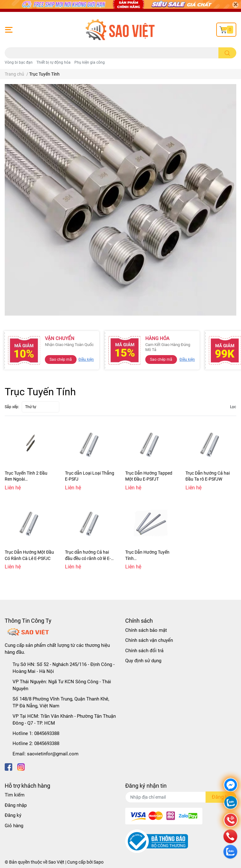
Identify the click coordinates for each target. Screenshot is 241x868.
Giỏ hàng (14, 826)
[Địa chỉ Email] (181, 797)
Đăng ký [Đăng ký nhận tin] (221, 797)
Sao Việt (56, 862)
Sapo (99, 862)
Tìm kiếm (15, 795)
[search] (227, 53)
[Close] (235, 5)
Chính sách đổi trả (144, 651)
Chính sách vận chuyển (149, 640)
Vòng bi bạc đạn (19, 62)
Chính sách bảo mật (146, 630)
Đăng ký (13, 815)
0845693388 (47, 733)
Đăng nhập (16, 805)
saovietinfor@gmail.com (53, 754)
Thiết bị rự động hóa (54, 62)
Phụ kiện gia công (90, 62)
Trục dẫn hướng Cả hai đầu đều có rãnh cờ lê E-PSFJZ (88, 558)
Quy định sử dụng (143, 661)
